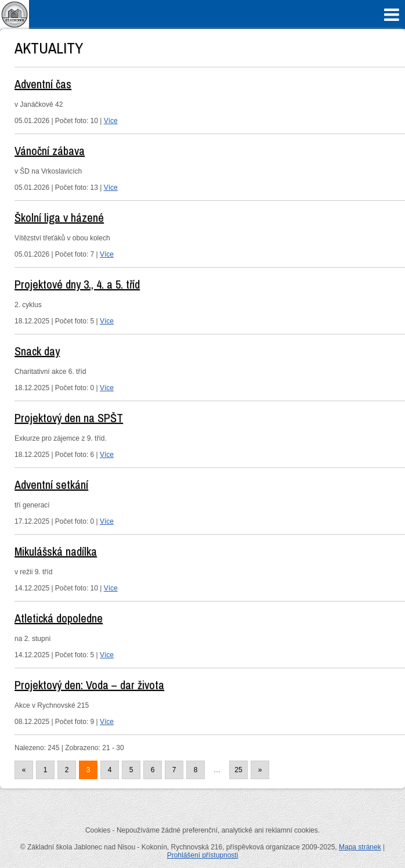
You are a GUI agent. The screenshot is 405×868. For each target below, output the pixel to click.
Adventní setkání (51, 485)
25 (238, 770)
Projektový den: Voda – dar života (89, 685)
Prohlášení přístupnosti (203, 855)
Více (111, 121)
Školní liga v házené (59, 217)
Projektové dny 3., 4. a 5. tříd (77, 284)
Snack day (37, 351)
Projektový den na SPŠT (69, 418)
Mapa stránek (360, 847)
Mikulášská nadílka (56, 551)
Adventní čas (43, 84)
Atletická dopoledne (59, 618)
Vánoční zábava (50, 151)
